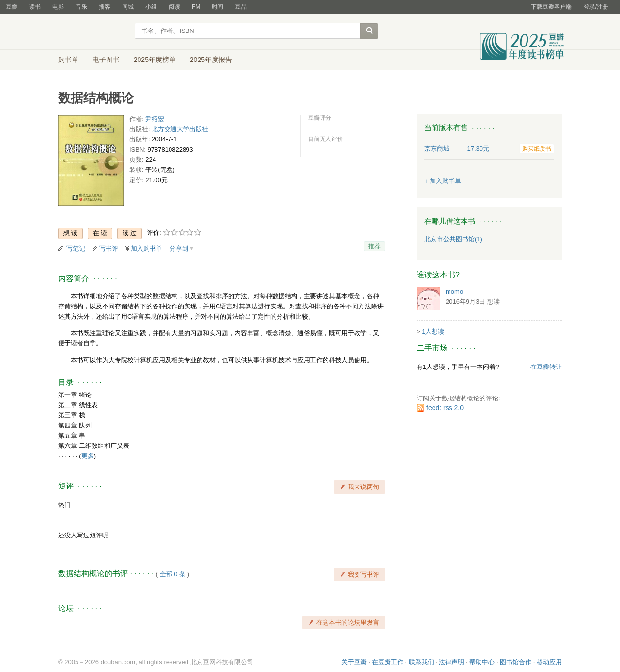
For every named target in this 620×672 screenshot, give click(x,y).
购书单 (68, 60)
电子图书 (106, 60)
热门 (64, 505)
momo (454, 292)
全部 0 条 (173, 574)
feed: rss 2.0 (445, 408)
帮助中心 (482, 662)
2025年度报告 (211, 60)
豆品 (241, 7)
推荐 (374, 246)
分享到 (179, 249)
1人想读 (433, 331)
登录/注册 (596, 7)
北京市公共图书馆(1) (453, 239)
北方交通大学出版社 (180, 129)
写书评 (109, 249)
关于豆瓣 (354, 662)
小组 (151, 7)
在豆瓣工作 (388, 662)
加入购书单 (147, 249)
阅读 (174, 7)
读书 (35, 7)
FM (196, 7)
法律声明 (451, 662)
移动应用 (549, 662)
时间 (217, 7)
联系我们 (421, 662)
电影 (58, 7)
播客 (105, 7)
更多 (88, 456)
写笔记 (76, 249)
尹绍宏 (155, 119)
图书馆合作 (516, 662)
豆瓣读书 (93, 32)
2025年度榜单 (155, 60)
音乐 (81, 7)
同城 (128, 7)
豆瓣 (12, 7)
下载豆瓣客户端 (551, 7)
